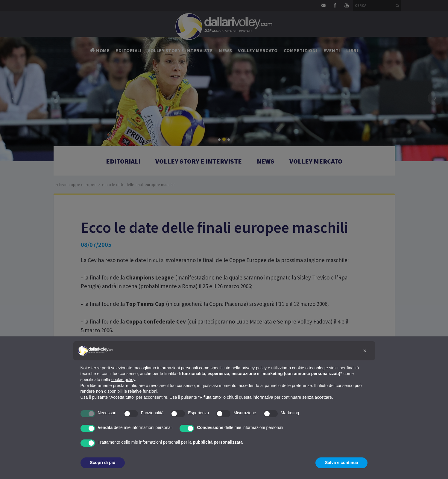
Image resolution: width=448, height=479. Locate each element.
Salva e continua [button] (341, 463)
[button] (365, 351)
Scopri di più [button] (103, 463)
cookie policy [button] (123, 380)
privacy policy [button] (254, 368)
